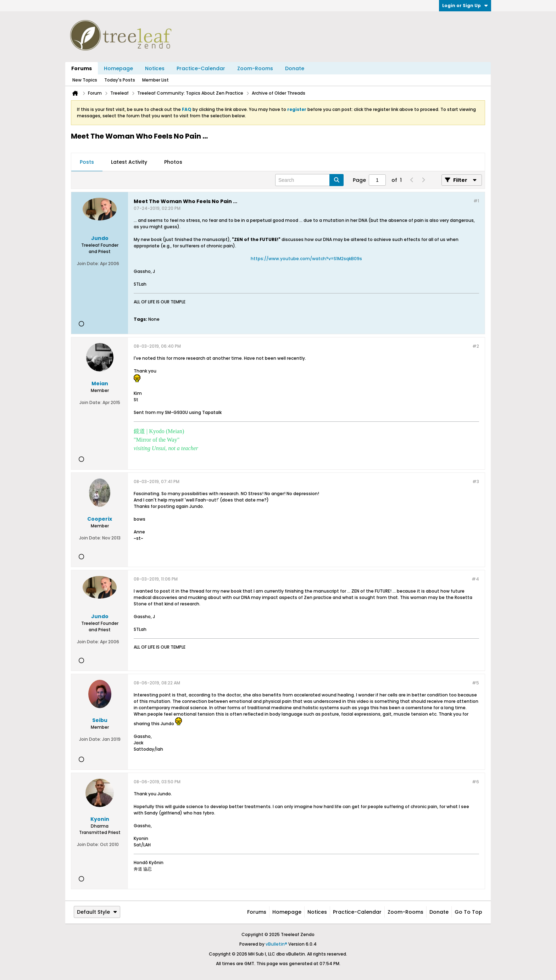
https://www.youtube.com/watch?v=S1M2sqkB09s (306, 259)
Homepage (118, 68)
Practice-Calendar (201, 68)
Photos (173, 162)
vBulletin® (276, 944)
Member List (155, 80)
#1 (476, 201)
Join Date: (88, 264)
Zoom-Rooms (255, 68)
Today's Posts (120, 80)
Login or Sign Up (465, 5)
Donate (295, 68)
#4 (475, 579)
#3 (476, 481)
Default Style (97, 912)
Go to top (468, 912)
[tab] (87, 162)
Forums (82, 68)
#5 (476, 683)
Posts (87, 162)
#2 (476, 346)
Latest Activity (129, 162)
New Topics (85, 80)
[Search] (309, 180)
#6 (476, 782)
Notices (155, 68)
